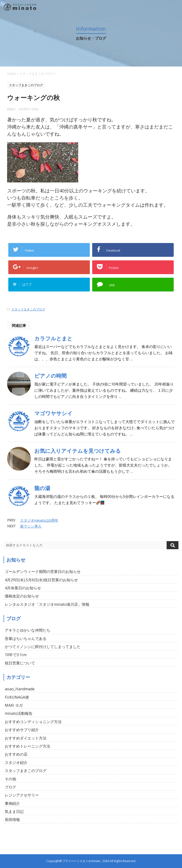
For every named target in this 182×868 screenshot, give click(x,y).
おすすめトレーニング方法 (27, 746)
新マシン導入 (31, 526)
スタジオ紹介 (16, 763)
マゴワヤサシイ (53, 413)
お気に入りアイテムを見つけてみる (78, 451)
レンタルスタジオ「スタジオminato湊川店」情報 (47, 604)
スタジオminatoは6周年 (39, 520)
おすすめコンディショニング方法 (33, 722)
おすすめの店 (16, 754)
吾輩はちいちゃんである (26, 639)
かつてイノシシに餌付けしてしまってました (43, 647)
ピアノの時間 (50, 376)
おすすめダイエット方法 (26, 738)
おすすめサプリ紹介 (22, 730)
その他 (10, 779)
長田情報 (12, 820)
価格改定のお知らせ (22, 596)
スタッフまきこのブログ (28, 309)
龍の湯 (42, 488)
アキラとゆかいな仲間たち (27, 630)
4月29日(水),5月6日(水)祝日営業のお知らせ (41, 580)
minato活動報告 (19, 713)
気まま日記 (14, 811)
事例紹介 (12, 803)
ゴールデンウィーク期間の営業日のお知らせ (43, 572)
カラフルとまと (53, 338)
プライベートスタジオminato (82, 861)
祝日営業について (20, 663)
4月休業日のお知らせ (23, 588)
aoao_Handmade (20, 689)
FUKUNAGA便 (17, 697)
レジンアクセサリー (22, 795)
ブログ (10, 787)
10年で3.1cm (16, 655)
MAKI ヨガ (14, 705)
